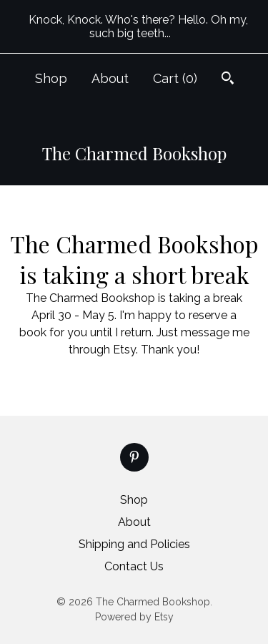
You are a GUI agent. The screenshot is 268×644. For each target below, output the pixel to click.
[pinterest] (134, 457)
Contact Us (134, 566)
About (110, 78)
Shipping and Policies (134, 544)
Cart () (175, 78)
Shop (51, 78)
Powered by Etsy (134, 617)
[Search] (228, 80)
